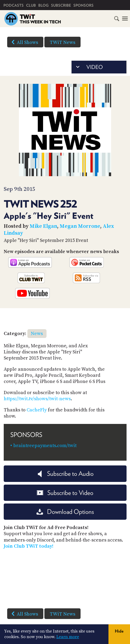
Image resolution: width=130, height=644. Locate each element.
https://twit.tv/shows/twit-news (37, 399)
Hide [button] (119, 631)
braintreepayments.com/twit (45, 446)
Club (31, 5)
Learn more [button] (68, 637)
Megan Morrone (80, 226)
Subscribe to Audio (65, 474)
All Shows (24, 42)
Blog (43, 5)
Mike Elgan (43, 226)
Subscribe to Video (65, 493)
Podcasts (14, 5)
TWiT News (62, 42)
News (37, 334)
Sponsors (83, 5)
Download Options (65, 512)
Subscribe (61, 5)
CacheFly (37, 410)
